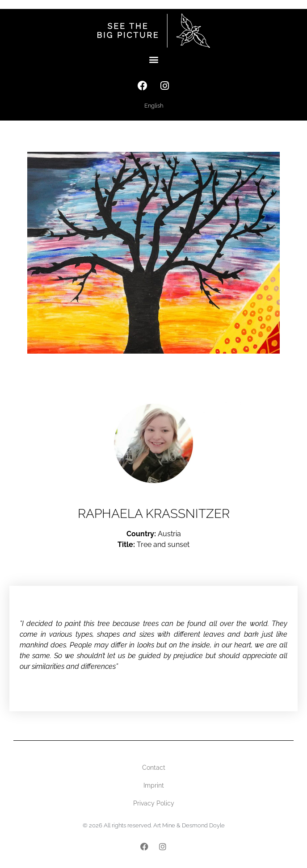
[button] (153, 60)
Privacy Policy (154, 803)
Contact (154, 768)
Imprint (154, 785)
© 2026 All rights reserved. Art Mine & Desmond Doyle (154, 825)
